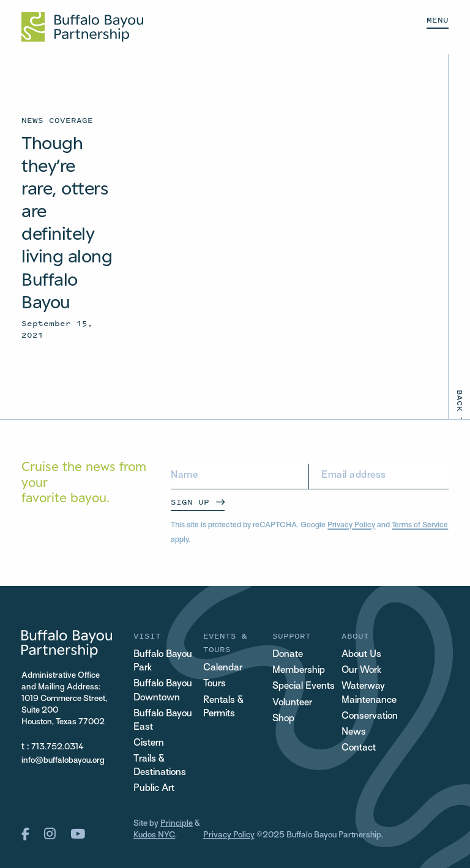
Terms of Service (420, 525)
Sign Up (190, 502)
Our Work (361, 671)
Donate (288, 655)
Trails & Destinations (160, 766)
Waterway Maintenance (369, 693)
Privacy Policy (351, 525)
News (354, 733)
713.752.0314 (58, 747)
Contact (359, 748)
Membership (299, 671)
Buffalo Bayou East (163, 721)
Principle (177, 824)
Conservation (370, 717)
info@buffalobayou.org (63, 761)
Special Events (304, 687)
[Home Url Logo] (82, 27)
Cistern (149, 744)
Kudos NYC (154, 835)
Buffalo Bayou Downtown (163, 691)
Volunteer (292, 703)
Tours (214, 684)
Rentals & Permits (223, 707)
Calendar (223, 668)
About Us (361, 655)
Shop (283, 719)
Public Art (154, 789)
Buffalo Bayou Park (163, 662)
